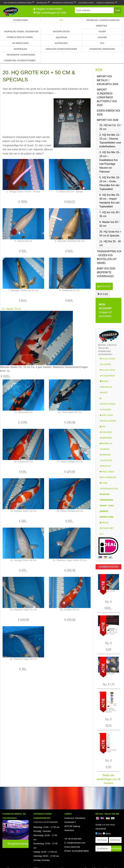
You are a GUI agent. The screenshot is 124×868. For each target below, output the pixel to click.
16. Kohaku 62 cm (23, 462)
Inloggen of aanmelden (49, 9)
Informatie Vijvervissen (63, 2)
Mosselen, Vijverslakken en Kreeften (103, 23)
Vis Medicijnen (20, 43)
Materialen (20, 49)
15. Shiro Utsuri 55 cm (70, 412)
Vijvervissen (20, 20)
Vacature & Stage (86, 3)
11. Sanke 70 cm (11, 309)
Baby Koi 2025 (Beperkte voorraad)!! (106, 272)
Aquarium (61, 37)
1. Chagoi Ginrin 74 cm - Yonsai (23, 192)
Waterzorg (61, 43)
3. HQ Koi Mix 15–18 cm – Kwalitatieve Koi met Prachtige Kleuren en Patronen (110, 162)
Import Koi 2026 (108, 120)
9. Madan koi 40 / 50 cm (109, 224)
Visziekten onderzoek (102, 49)
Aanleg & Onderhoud (106, 2)
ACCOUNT (105, 286)
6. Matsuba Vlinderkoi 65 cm (70, 241)
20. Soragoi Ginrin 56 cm (23, 560)
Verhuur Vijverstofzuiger (61, 49)
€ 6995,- (6, 376)
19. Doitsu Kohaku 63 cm (70, 511)
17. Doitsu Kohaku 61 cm (70, 462)
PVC (102, 43)
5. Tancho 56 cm (23, 241)
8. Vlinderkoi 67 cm (70, 290)
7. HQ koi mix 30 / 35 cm (110, 214)
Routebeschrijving (18, 844)
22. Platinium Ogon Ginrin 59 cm (70, 560)
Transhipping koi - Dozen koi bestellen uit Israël (109, 257)
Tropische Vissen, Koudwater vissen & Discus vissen (21, 34)
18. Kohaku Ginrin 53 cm (23, 511)
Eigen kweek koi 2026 (108, 113)
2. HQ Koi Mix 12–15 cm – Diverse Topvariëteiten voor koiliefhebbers (110, 141)
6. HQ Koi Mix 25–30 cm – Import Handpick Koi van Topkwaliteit (110, 201)
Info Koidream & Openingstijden (18, 2)
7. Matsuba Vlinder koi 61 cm (23, 290)
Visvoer (102, 37)
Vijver (102, 32)
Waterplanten (61, 32)
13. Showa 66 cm (23, 412)
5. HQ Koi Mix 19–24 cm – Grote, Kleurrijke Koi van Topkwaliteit (110, 183)
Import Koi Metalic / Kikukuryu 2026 (108, 80)
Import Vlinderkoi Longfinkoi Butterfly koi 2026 (107, 97)
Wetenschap (42, 2)
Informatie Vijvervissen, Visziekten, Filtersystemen (20, 58)
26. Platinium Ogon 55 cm (23, 659)
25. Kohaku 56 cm (70, 610)
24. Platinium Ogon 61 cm (23, 610)
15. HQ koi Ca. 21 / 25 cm (110, 127)
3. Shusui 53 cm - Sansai (70, 192)
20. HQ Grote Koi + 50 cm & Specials (111, 234)
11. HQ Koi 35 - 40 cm (110, 243)
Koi (61, 20)
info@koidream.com (76, 843)
